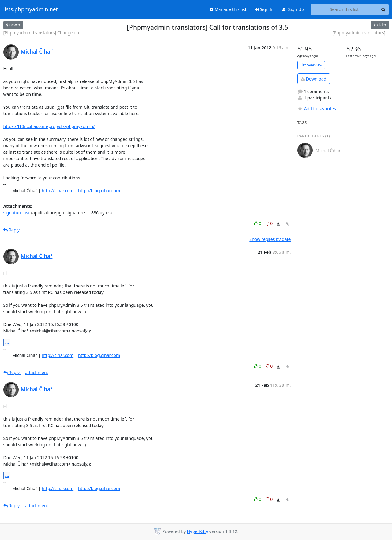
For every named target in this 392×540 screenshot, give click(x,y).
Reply (12, 230)
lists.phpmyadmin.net (31, 9)
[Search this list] (344, 9)
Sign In (264, 9)
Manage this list (228, 9)
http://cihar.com (58, 191)
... (7, 342)
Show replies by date (270, 239)
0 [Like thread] (258, 223)
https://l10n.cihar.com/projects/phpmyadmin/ (49, 126)
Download (313, 79)
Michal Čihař (37, 51)
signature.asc (17, 213)
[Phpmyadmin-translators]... (360, 33)
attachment (37, 372)
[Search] (383, 9)
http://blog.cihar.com (99, 191)
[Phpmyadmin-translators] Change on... (43, 33)
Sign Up (293, 9)
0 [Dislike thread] (269, 223)
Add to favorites (317, 109)
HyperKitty (197, 531)
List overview (311, 65)
